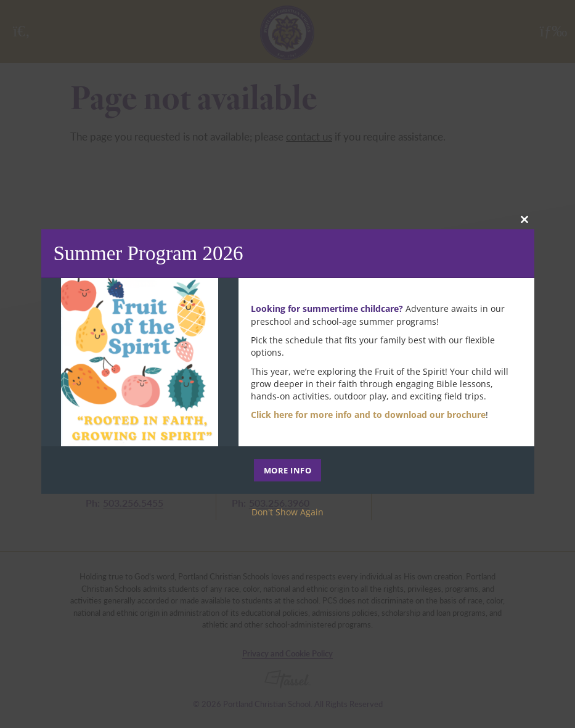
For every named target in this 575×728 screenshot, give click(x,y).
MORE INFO (288, 470)
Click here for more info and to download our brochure (368, 415)
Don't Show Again (287, 512)
